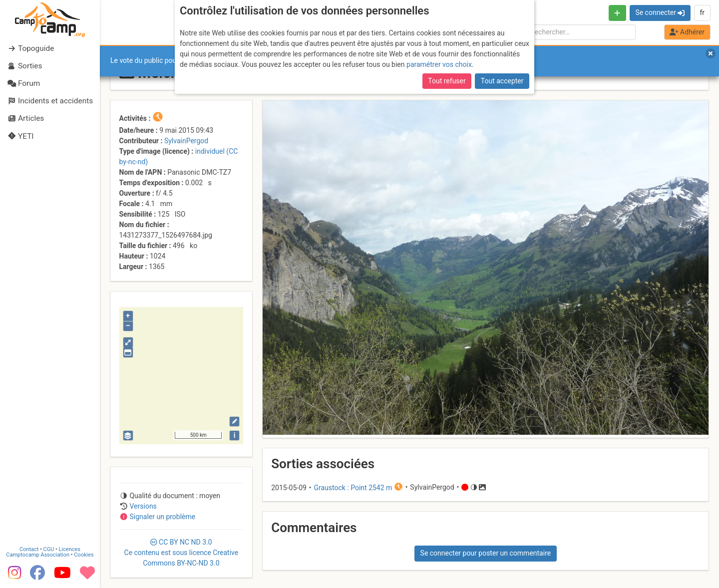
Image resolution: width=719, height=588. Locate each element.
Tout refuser (447, 81)
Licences (70, 549)
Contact (29, 549)
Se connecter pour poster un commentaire (486, 553)
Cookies (84, 555)
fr (702, 12)
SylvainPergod (186, 141)
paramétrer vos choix (439, 64)
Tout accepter (502, 81)
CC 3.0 (181, 553)
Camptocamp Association (38, 555)
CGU (49, 549)
